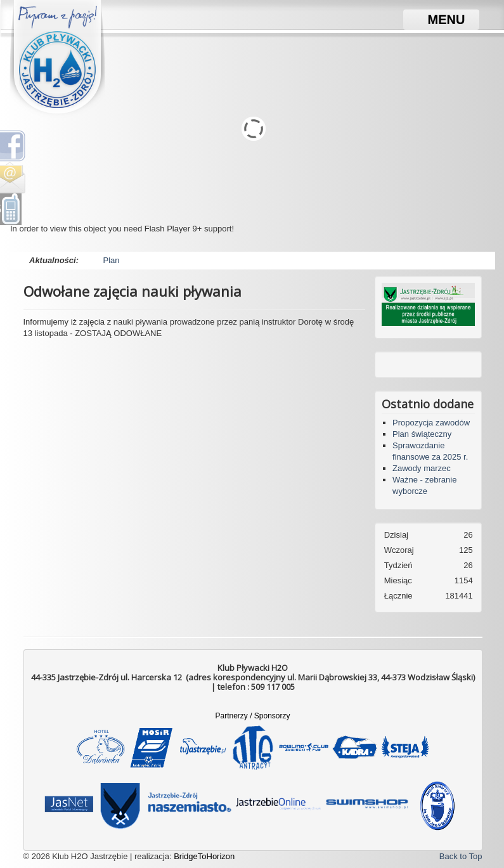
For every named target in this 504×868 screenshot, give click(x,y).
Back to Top (461, 856)
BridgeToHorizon (204, 856)
